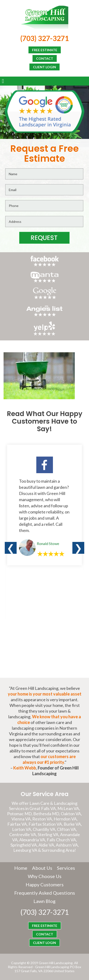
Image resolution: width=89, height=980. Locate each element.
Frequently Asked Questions (45, 893)
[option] (44, 505)
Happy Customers (45, 884)
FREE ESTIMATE (45, 50)
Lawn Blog (44, 901)
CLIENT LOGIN (44, 67)
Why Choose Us (45, 876)
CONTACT (45, 58)
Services (66, 868)
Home (21, 868)
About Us (42, 868)
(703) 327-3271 (44, 38)
